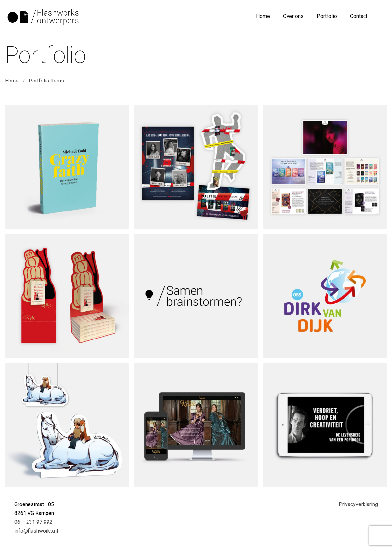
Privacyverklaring (358, 504)
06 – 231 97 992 (33, 522)
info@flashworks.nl (36, 531)
